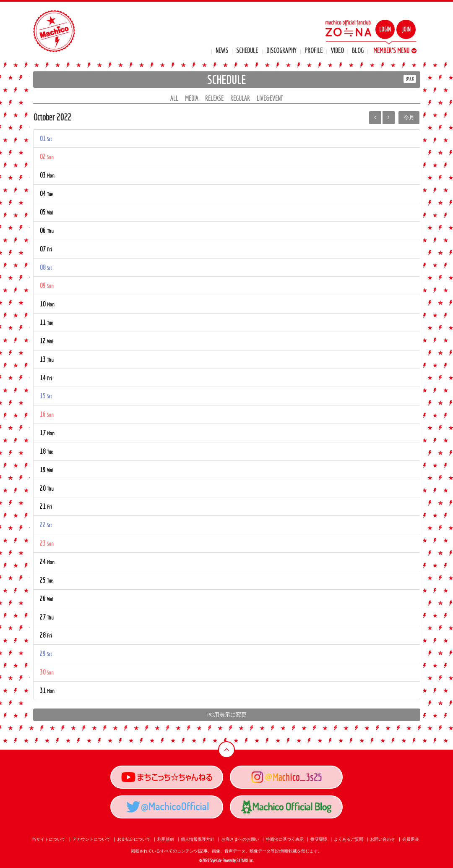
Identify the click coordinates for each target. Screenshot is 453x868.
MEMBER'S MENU (395, 50)
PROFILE (314, 50)
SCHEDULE (247, 50)
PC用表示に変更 (226, 715)
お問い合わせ (383, 839)
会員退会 (411, 839)
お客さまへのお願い (240, 839)
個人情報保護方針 (198, 839)
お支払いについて (134, 839)
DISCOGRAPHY (281, 50)
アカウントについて (91, 839)
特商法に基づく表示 (285, 839)
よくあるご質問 (349, 839)
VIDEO (337, 50)
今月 (409, 117)
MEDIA (192, 98)
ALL (174, 98)
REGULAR (240, 98)
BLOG (358, 50)
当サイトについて (49, 839)
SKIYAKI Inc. (245, 861)
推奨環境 (319, 839)
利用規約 (166, 839)
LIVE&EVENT (270, 98)
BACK (410, 79)
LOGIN (385, 29)
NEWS (222, 50)
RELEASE (214, 98)
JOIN (406, 29)
